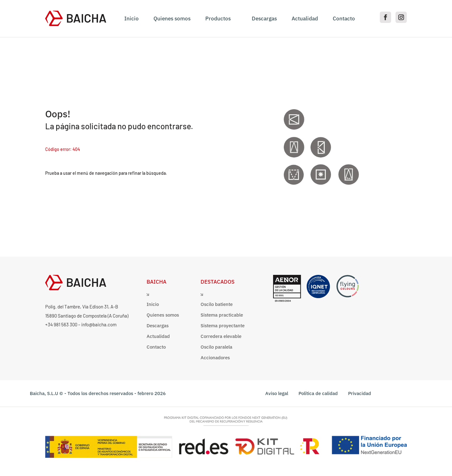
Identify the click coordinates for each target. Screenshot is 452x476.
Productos (218, 19)
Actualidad (305, 19)
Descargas (264, 19)
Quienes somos (172, 19)
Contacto (344, 19)
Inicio (132, 19)
